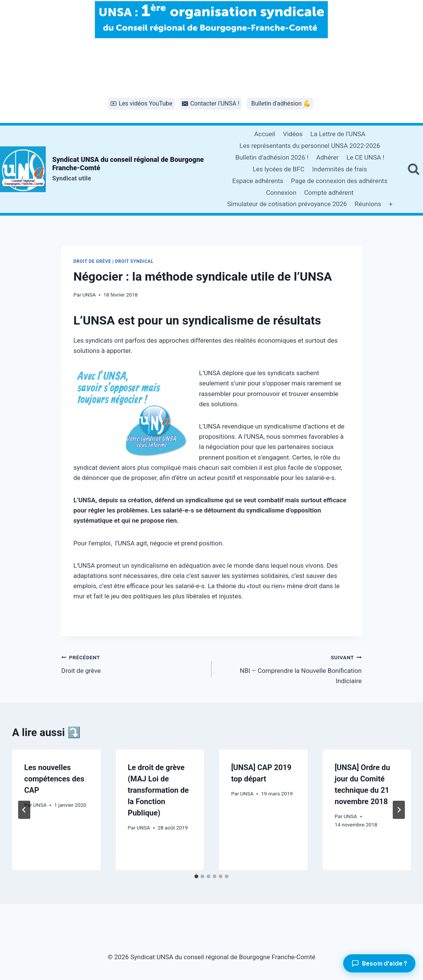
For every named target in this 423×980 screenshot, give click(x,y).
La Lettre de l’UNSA (338, 134)
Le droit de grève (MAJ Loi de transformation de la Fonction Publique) (158, 790)
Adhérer (327, 157)
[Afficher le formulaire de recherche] (414, 169)
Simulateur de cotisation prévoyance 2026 (287, 204)
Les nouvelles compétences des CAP (54, 779)
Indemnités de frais (340, 169)
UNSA (89, 295)
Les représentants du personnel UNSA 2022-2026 (310, 146)
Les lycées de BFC (279, 169)
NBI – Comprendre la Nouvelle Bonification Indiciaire (290, 668)
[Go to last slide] (24, 810)
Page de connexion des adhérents (339, 181)
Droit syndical (134, 261)
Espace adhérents (258, 181)
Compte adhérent (329, 193)
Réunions (368, 204)
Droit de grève (92, 261)
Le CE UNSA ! (365, 157)
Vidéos (293, 134)
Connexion (281, 193)
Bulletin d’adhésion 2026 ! (272, 157)
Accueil (265, 134)
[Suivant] (399, 810)
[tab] (196, 876)
